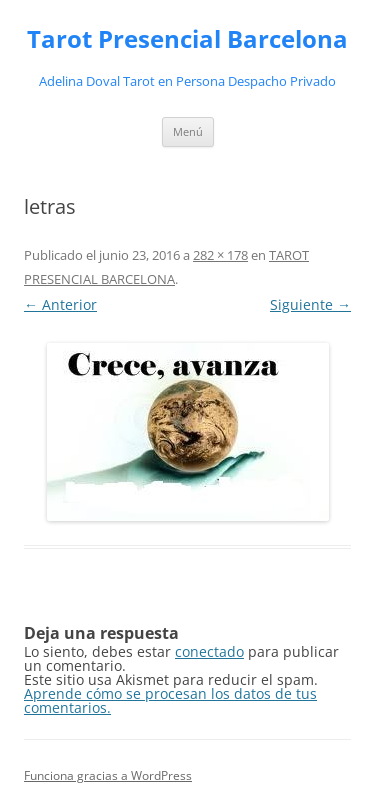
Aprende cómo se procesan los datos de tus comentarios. (170, 700)
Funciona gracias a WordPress (108, 775)
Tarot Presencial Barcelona (187, 39)
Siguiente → (310, 304)
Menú (188, 131)
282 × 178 (220, 255)
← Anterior (60, 304)
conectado (209, 651)
